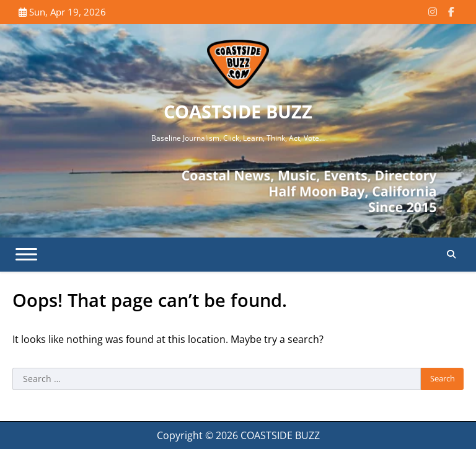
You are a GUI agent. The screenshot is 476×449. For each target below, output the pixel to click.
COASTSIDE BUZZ (238, 111)
